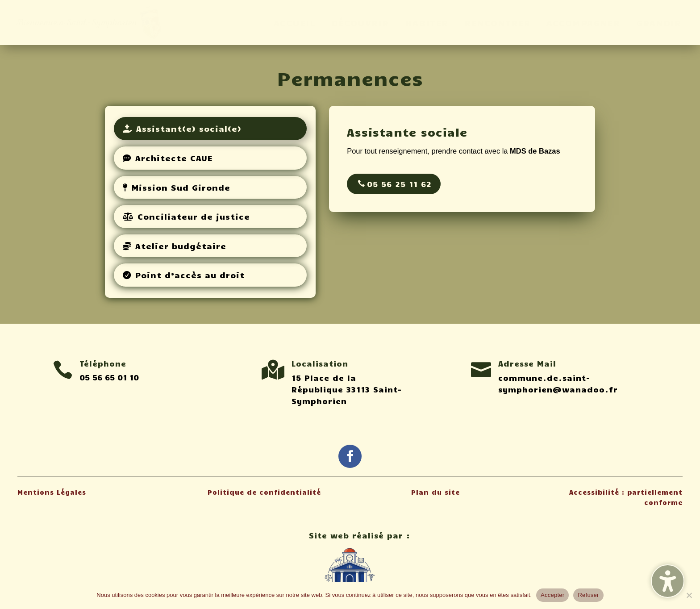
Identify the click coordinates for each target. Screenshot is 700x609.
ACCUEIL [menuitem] (294, 23)
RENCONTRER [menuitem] (497, 23)
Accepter (552, 595)
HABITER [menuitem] (427, 23)
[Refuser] (689, 595)
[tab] (210, 129)
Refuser (588, 595)
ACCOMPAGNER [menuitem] (583, 23)
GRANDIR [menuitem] (659, 23)
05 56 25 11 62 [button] (399, 184)
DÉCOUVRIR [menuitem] (360, 23)
